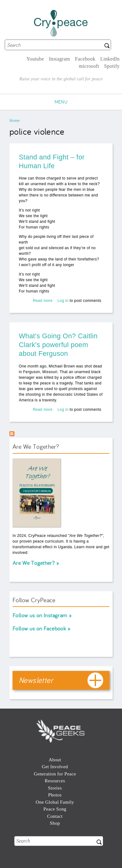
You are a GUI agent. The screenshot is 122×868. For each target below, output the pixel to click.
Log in (63, 301)
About (55, 760)
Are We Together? (34, 563)
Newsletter (36, 680)
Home (15, 120)
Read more (43, 301)
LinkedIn (110, 59)
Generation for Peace (55, 774)
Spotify (112, 66)
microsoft (89, 66)
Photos (55, 795)
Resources (55, 781)
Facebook (85, 59)
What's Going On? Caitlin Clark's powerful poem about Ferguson (58, 345)
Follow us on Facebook (39, 628)
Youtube (35, 59)
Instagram (60, 59)
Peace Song (55, 809)
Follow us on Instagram (40, 615)
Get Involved (55, 767)
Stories (55, 788)
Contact (55, 816)
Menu (61, 102)
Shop (55, 823)
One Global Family (55, 802)
